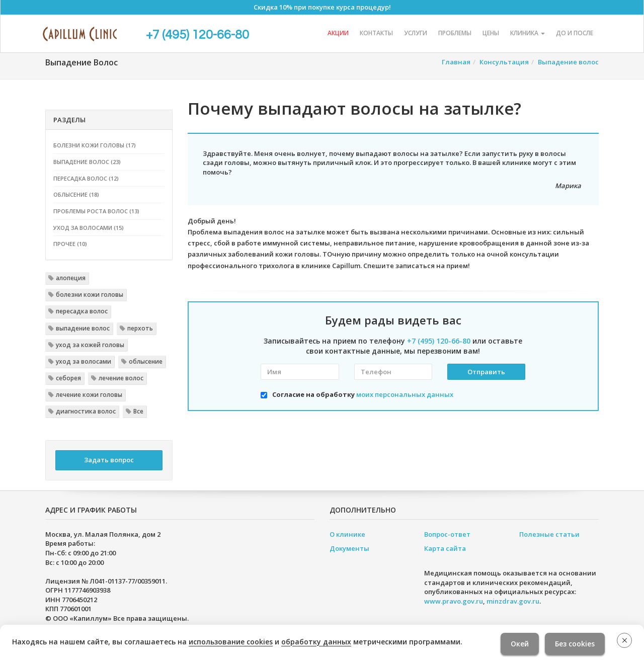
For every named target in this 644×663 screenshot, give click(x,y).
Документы (349, 548)
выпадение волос (83, 328)
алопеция (71, 278)
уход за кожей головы (90, 345)
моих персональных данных (405, 394)
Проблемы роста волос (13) (96, 211)
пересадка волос (82, 311)
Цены (491, 33)
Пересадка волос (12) (86, 178)
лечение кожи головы (89, 395)
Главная (456, 62)
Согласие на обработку (363, 394)
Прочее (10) (70, 244)
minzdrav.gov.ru (513, 601)
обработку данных (316, 642)
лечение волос (121, 378)
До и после (575, 33)
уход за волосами (84, 361)
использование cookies (231, 642)
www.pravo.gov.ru (454, 601)
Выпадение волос (568, 62)
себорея (68, 378)
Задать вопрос (109, 460)
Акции (338, 33)
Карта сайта (445, 548)
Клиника (528, 33)
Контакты (376, 33)
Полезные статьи (549, 534)
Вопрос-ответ (447, 534)
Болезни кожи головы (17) (95, 145)
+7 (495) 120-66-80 (197, 35)
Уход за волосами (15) (89, 228)
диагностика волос (86, 411)
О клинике (347, 534)
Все (138, 411)
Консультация (504, 62)
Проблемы (455, 33)
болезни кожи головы (90, 295)
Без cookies (575, 644)
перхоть (140, 328)
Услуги (416, 33)
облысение (146, 361)
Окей (520, 644)
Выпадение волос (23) (87, 162)
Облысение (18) (76, 194)
